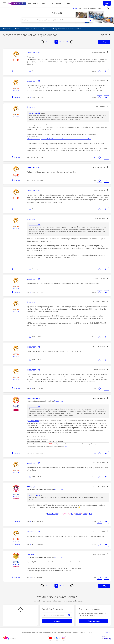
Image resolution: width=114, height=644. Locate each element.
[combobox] (61, 20)
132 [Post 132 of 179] (30, 477)
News (44, 3)
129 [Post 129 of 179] (30, 360)
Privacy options (27, 633)
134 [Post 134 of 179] (30, 545)
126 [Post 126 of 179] (30, 269)
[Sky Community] (16, 3)
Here (66, 446)
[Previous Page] (42, 42)
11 (64, 42)
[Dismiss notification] (108, 8)
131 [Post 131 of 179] (30, 453)
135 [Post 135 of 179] (30, 578)
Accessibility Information (64, 633)
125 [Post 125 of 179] (30, 209)
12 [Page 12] (67, 42)
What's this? (16, 62)
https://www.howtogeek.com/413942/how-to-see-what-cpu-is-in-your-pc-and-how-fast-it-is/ (59, 139)
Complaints (75, 633)
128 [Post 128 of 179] (30, 337)
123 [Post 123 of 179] (30, 157)
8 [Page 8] (53, 42)
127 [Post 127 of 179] (30, 292)
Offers (67, 3)
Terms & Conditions (37, 633)
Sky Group (89, 633)
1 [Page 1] (46, 42)
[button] (108, 52)
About (59, 3)
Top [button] (110, 633)
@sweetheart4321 (35, 113)
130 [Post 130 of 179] (30, 388)
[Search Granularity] (28, 20)
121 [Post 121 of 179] (30, 71)
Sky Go (57, 13)
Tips (51, 3)
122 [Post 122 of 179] (30, 97)
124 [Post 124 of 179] (30, 180)
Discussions (33, 3)
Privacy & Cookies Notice (50, 633)
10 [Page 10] (60, 42)
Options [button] (104, 35)
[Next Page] (72, 42)
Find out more (59, 401)
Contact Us (82, 633)
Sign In (107, 3)
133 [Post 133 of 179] (30, 522)
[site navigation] (4, 3)
